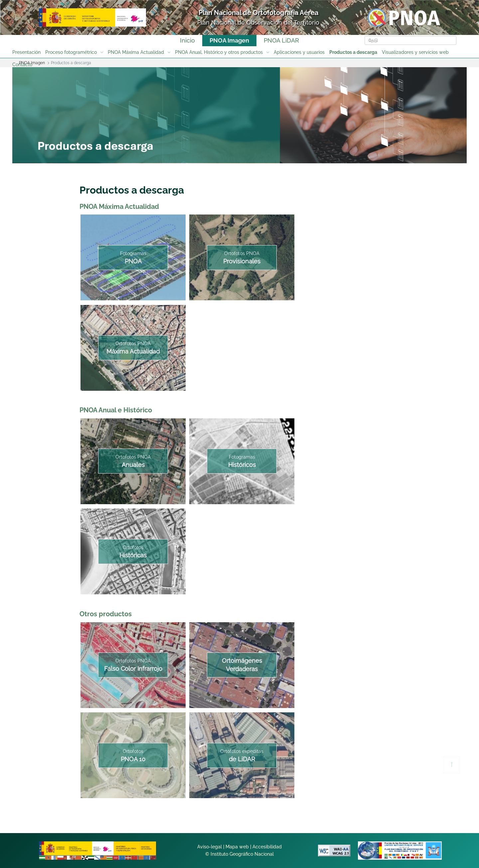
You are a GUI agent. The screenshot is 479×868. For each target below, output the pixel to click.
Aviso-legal (210, 847)
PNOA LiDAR (281, 40)
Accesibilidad (267, 847)
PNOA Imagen (229, 40)
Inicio (187, 40)
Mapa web (237, 847)
